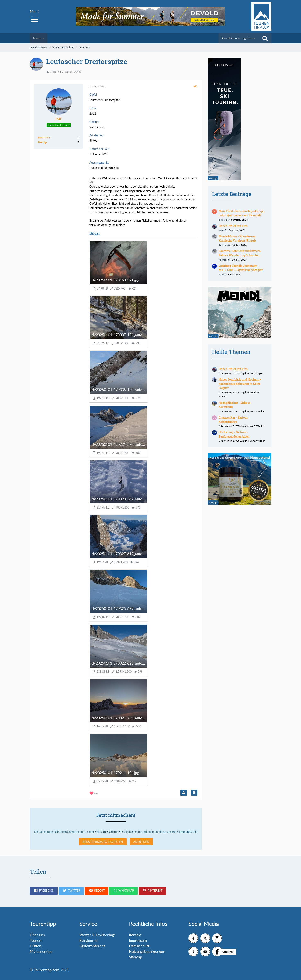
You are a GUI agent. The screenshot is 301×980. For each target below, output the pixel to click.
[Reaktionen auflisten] (94, 793)
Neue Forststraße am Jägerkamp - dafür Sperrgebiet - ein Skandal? (242, 213)
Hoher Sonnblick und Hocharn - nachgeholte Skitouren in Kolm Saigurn (240, 384)
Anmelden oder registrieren (239, 38)
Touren (36, 940)
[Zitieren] (194, 793)
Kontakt (135, 935)
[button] (44, 891)
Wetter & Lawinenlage (98, 935)
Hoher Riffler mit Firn (233, 226)
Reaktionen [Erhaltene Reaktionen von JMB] (44, 138)
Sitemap (135, 957)
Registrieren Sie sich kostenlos (122, 832)
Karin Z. (223, 230)
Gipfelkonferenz (92, 946)
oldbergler (224, 220)
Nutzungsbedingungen (147, 951)
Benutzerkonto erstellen (103, 842)
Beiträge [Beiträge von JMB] (43, 142)
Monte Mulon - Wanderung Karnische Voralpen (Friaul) (237, 238)
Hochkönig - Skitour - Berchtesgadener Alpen (234, 434)
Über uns (37, 935)
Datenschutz (139, 946)
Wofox (222, 274)
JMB (53, 72)
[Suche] (265, 38)
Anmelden (141, 842)
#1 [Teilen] (196, 86)
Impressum (138, 940)
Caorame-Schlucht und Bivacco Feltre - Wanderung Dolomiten (240, 253)
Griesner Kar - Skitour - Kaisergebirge (234, 420)
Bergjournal (89, 940)
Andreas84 (224, 245)
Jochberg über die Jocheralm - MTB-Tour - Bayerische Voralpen (241, 268)
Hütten (36, 946)
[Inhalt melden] (184, 793)
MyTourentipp (41, 951)
